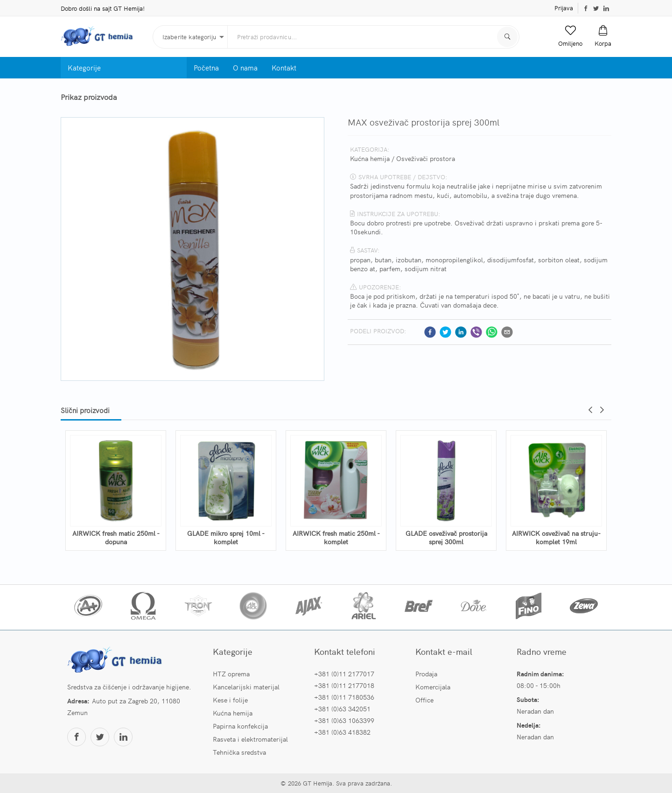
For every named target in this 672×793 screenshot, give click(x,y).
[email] (507, 332)
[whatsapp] (492, 332)
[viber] (476, 332)
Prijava (564, 8)
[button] (570, 36)
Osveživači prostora (426, 158)
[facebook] (430, 332)
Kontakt (284, 67)
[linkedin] (461, 332)
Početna (206, 67)
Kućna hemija (370, 158)
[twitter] (445, 332)
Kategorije (84, 67)
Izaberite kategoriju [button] (189, 37)
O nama (245, 67)
